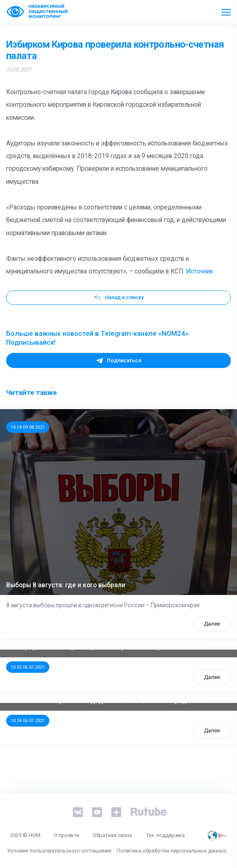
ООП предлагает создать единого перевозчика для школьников (106, 647)
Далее (212, 624)
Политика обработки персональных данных (172, 851)
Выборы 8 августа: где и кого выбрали (66, 585)
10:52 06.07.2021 (28, 667)
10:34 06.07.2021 (28, 720)
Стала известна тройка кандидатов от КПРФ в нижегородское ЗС (109, 701)
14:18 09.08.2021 (28, 427)
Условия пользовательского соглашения (59, 851)
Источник (200, 271)
